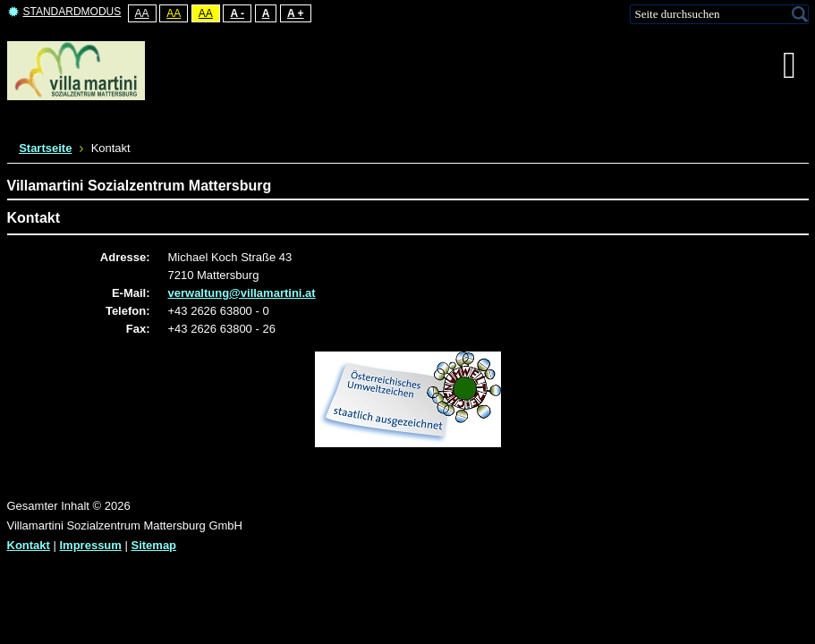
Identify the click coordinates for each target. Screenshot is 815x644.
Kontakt (29, 545)
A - (237, 13)
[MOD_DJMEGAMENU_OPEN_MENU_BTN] (790, 65)
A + (296, 13)
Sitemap (153, 545)
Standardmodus (65, 12)
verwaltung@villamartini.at (242, 293)
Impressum (91, 545)
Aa (142, 13)
